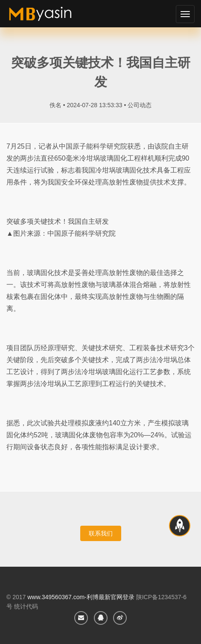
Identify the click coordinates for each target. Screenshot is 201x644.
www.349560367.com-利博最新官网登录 (81, 597)
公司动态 (140, 105)
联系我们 (101, 533)
